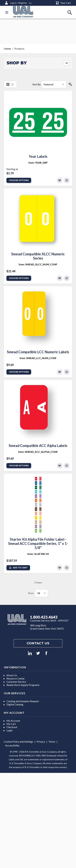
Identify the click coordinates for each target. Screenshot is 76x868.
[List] (12, 84)
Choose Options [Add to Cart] (19, 180)
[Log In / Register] (18, 2)
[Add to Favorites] (60, 180)
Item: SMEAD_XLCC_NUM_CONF (38, 264)
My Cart (11, 724)
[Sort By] (54, 84)
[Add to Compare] (67, 180)
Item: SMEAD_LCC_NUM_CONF (38, 358)
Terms (52, 742)
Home (7, 49)
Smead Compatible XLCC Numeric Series (38, 256)
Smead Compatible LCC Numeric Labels (38, 352)
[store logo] (27, 12)
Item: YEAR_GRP (38, 163)
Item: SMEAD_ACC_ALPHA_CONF (38, 452)
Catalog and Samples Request (23, 701)
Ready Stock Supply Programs (23, 685)
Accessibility (12, 745)
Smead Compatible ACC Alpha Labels (38, 446)
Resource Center (16, 678)
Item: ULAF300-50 (38, 554)
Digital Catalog (15, 704)
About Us (12, 675)
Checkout (12, 727)
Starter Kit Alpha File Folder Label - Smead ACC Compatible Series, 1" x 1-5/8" (38, 543)
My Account (13, 721)
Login (9, 730)
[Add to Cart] (18, 568)
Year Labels (38, 156)
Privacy (41, 742)
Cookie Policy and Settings (19, 742)
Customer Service (16, 682)
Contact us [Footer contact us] (38, 643)
